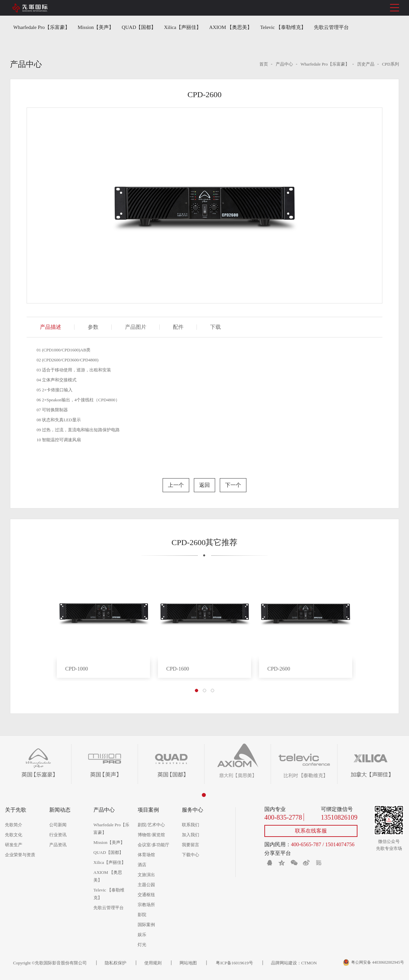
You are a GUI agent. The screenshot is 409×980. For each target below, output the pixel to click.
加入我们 (191, 835)
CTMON (309, 963)
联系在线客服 (311, 831)
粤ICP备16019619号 (234, 963)
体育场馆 (146, 855)
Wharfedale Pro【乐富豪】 (42, 27)
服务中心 (193, 810)
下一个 (233, 485)
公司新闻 (58, 825)
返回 (204, 485)
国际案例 (146, 925)
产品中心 (284, 64)
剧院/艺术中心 (151, 825)
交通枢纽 (146, 895)
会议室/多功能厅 (153, 845)
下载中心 (191, 855)
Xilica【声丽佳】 (183, 27)
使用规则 (153, 963)
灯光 (142, 945)
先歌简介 (14, 825)
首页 (264, 64)
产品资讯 (58, 845)
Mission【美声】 (96, 27)
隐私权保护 (116, 963)
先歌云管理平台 (331, 27)
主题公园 (146, 885)
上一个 (176, 485)
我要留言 (191, 845)
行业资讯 (58, 835)
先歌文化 (14, 835)
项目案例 (148, 810)
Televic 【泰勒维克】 (283, 27)
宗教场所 (146, 905)
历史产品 (366, 64)
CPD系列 (391, 64)
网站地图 (188, 963)
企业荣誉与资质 (20, 855)
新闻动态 (60, 810)
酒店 (142, 865)
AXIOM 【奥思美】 (231, 27)
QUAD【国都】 (139, 27)
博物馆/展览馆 (151, 835)
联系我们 (191, 825)
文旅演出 (146, 875)
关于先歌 (16, 810)
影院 (142, 915)
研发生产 (14, 845)
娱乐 (142, 935)
